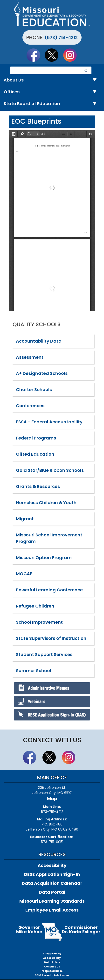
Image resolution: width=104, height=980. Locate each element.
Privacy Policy (52, 954)
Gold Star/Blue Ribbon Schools (50, 470)
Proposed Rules (52, 971)
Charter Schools (34, 389)
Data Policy (52, 962)
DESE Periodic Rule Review (52, 975)
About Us (52, 80)
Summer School (34, 671)
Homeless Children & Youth (46, 503)
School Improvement (39, 622)
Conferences (30, 406)
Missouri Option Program (44, 558)
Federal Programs (36, 438)
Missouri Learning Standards (52, 901)
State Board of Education (52, 104)
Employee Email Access (52, 910)
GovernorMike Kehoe (29, 929)
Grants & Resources (38, 486)
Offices (52, 92)
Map (52, 799)
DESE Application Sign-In (52, 874)
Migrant (25, 519)
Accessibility (52, 865)
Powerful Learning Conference (49, 590)
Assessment (30, 357)
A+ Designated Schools (42, 373)
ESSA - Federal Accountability (49, 422)
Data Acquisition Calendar (52, 883)
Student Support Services (44, 654)
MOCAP (24, 574)
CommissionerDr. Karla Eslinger (81, 929)
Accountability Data (39, 341)
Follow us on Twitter (54, 55)
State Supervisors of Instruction (51, 638)
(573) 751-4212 (61, 37)
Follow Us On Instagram (72, 55)
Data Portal (52, 892)
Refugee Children (35, 606)
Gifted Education (35, 454)
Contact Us (52, 967)
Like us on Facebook (35, 55)
